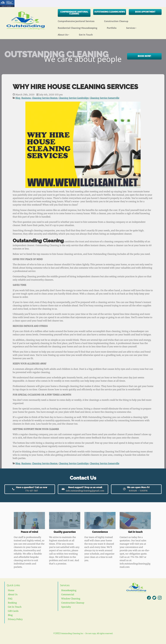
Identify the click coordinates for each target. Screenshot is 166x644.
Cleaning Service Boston (45, 98)
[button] (136, 27)
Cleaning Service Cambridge (74, 98)
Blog (18, 98)
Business (26, 98)
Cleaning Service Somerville (105, 98)
